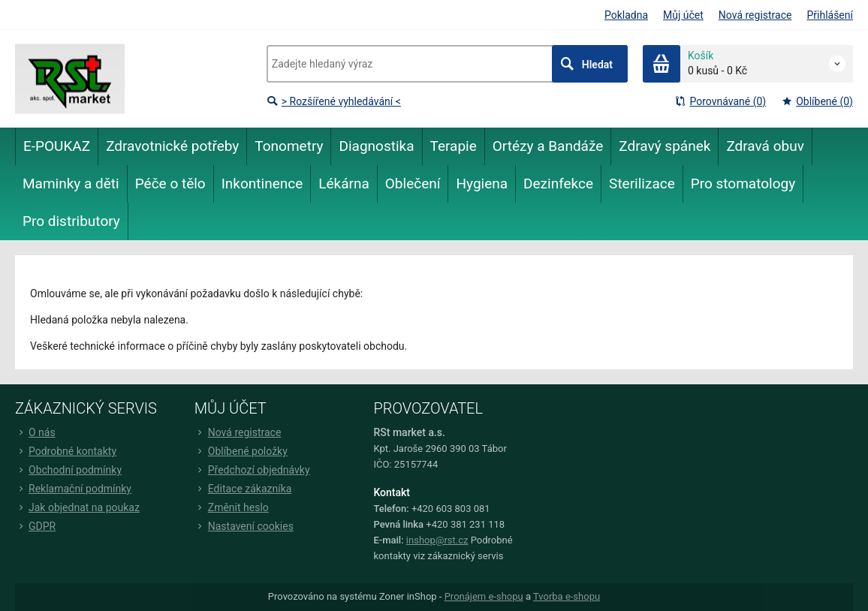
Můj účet (683, 15)
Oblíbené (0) (817, 101)
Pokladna (626, 15)
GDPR (35, 526)
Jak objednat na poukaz (77, 507)
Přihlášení (830, 15)
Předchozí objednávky (252, 470)
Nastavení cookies (244, 526)
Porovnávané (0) (720, 101)
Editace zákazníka (243, 489)
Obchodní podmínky (68, 470)
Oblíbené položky (241, 451)
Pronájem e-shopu (484, 596)
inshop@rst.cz (437, 540)
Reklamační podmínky (73, 489)
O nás (35, 432)
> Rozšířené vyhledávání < (334, 101)
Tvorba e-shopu (567, 596)
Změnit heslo (232, 507)
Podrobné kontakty (66, 451)
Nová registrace (755, 15)
